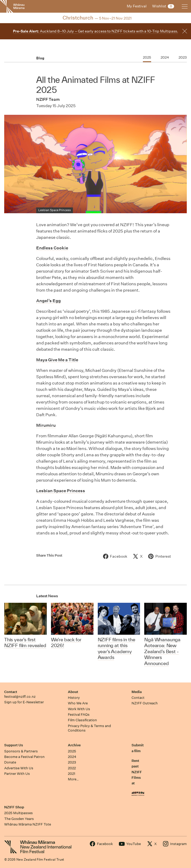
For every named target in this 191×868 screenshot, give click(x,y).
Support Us (14, 745)
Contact (11, 692)
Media (137, 692)
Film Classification (82, 720)
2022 (72, 768)
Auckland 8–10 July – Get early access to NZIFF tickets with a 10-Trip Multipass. (95, 31)
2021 (72, 774)
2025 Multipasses (18, 813)
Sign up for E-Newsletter (24, 702)
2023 (72, 762)
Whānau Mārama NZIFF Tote (28, 824)
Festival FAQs (79, 715)
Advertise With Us (19, 768)
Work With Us (79, 709)
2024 (72, 757)
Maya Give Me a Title (57, 360)
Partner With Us (17, 774)
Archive (74, 745)
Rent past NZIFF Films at (137, 772)
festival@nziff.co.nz (20, 697)
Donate (10, 762)
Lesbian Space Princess (61, 491)
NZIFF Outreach (145, 703)
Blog (40, 58)
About (73, 692)
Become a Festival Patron (24, 757)
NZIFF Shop (14, 807)
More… (73, 779)
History (74, 698)
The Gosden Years (19, 819)
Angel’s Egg (48, 301)
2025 (72, 751)
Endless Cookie (52, 248)
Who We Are (78, 703)
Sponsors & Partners (21, 751)
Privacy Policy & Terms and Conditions (89, 728)
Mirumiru (46, 425)
